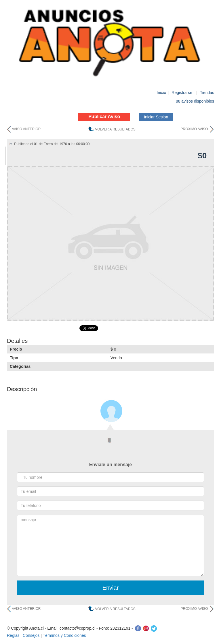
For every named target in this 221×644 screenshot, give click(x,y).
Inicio (162, 93)
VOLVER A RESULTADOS (115, 129)
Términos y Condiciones (64, 635)
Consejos (31, 635)
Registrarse (182, 93)
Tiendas (207, 93)
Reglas (13, 635)
